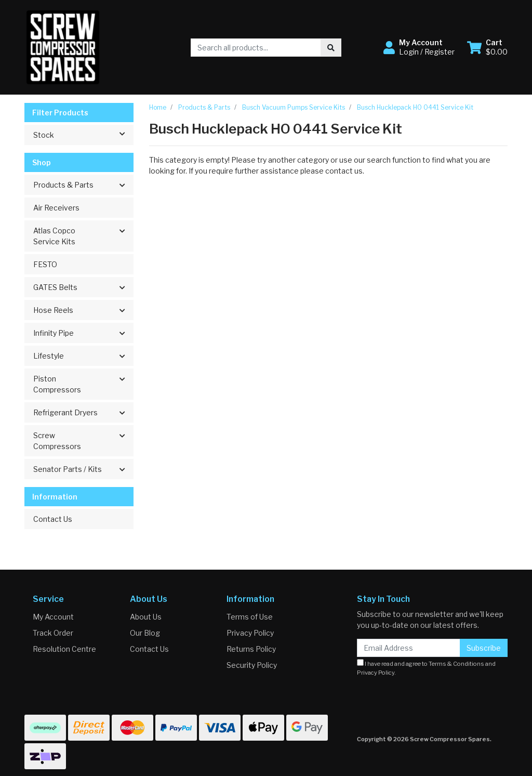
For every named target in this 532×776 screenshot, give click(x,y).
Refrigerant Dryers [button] (65, 412)
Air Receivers (56, 208)
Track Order (53, 633)
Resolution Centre (64, 649)
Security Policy (252, 665)
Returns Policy (251, 649)
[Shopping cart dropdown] (487, 47)
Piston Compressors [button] (57, 384)
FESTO (45, 264)
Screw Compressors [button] (57, 441)
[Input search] (256, 48)
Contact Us (53, 519)
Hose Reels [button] (53, 310)
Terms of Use (250, 617)
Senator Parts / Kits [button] (68, 469)
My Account (53, 617)
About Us (146, 617)
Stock (83, 134)
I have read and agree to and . (426, 668)
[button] (419, 47)
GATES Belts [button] (55, 287)
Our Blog (145, 633)
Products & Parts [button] (63, 185)
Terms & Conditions (456, 664)
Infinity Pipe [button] (54, 333)
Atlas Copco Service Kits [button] (54, 236)
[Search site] (331, 48)
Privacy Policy (250, 633)
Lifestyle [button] (49, 356)
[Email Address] (409, 648)
